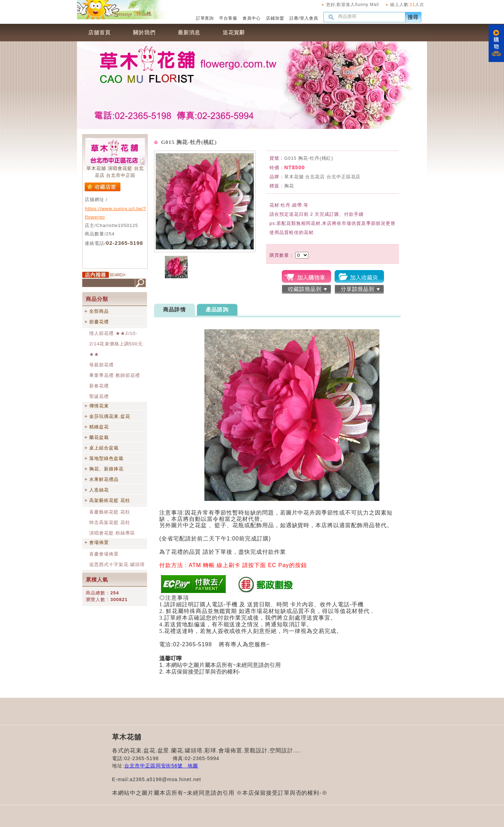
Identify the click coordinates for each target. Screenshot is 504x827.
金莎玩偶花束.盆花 (110, 416)
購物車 (496, 43)
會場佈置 (99, 542)
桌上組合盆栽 (104, 448)
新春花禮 (99, 386)
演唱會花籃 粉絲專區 (112, 533)
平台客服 (228, 18)
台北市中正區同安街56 (151, 766)
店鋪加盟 (275, 18)
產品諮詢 (217, 309)
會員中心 (252, 18)
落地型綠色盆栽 (106, 458)
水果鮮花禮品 (104, 479)
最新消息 (189, 32)
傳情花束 (99, 406)
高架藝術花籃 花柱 (110, 500)
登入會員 (309, 18)
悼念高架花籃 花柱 (110, 522)
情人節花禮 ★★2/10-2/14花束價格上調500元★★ (116, 344)
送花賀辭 (234, 32)
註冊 (294, 18)
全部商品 (99, 311)
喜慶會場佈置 (104, 554)
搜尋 (413, 17)
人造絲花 (99, 490)
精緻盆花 (99, 427)
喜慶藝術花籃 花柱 (110, 512)
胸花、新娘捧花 (106, 469)
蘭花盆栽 (99, 437)
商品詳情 (174, 309)
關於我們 (144, 32)
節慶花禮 (99, 322)
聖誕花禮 (99, 396)
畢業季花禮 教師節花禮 (115, 375)
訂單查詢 (205, 18)
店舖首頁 (99, 32)
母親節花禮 (101, 365)
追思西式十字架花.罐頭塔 (117, 564)
